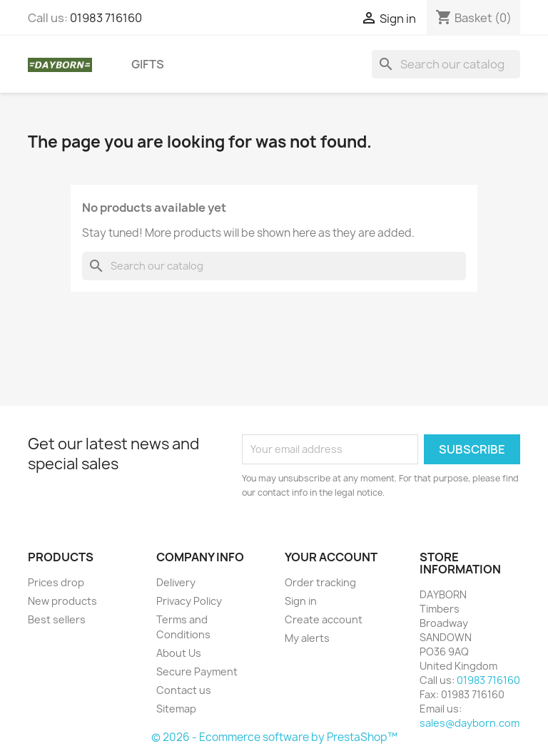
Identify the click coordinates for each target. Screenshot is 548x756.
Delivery (176, 582)
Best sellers (57, 619)
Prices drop (56, 582)
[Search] (446, 64)
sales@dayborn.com (470, 723)
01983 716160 (106, 18)
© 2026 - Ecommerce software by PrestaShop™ (274, 737)
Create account (324, 619)
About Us (179, 653)
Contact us (184, 690)
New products (62, 601)
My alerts (307, 638)
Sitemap (176, 709)
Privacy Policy (189, 601)
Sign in (301, 601)
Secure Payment (197, 671)
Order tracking (320, 582)
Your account (331, 557)
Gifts (148, 64)
